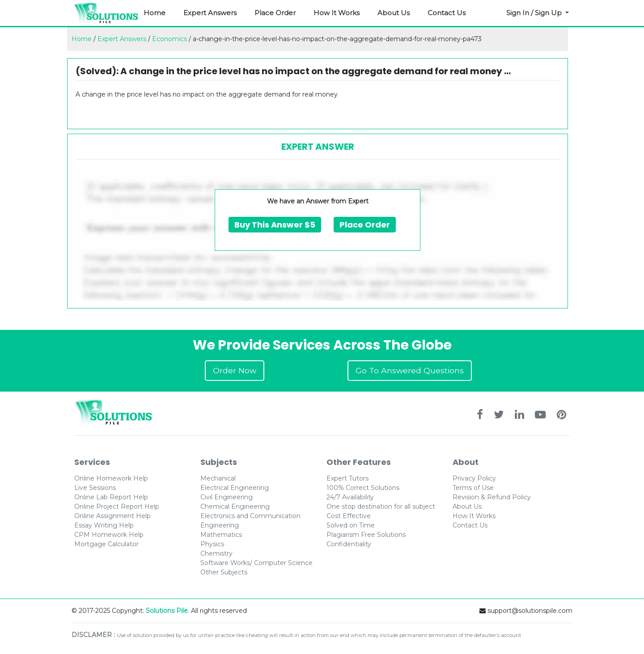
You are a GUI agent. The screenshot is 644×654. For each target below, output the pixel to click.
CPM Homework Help (109, 535)
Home (155, 13)
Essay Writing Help (104, 525)
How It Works (337, 13)
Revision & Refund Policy (492, 497)
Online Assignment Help (112, 516)
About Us (394, 13)
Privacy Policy (474, 478)
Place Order (275, 13)
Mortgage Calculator (106, 544)
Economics (169, 39)
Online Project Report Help (117, 506)
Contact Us (447, 13)
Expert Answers (210, 13)
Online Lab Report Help (111, 497)
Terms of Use (473, 488)
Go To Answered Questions (410, 370)
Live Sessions (95, 488)
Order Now (235, 370)
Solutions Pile (167, 611)
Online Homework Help (111, 478)
